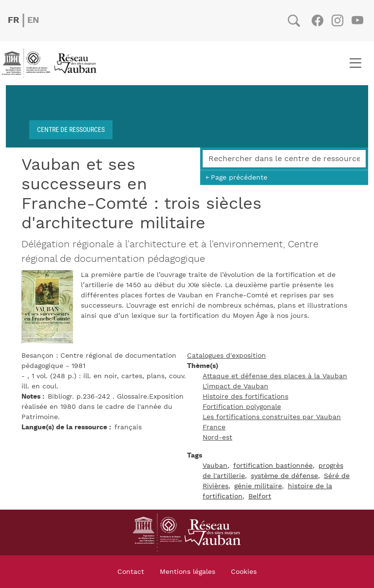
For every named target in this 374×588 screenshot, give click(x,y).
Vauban (215, 466)
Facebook (317, 20)
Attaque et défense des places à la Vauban (275, 376)
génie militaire (258, 486)
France (214, 427)
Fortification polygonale (242, 407)
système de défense (284, 476)
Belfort (260, 496)
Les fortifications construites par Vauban (272, 417)
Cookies (244, 572)
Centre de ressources (71, 129)
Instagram (337, 20)
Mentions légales (187, 572)
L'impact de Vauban (235, 386)
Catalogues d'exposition (226, 356)
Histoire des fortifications (245, 397)
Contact (131, 572)
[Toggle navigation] (355, 63)
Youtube (357, 20)
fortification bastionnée (273, 466)
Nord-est (217, 438)
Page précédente (239, 177)
